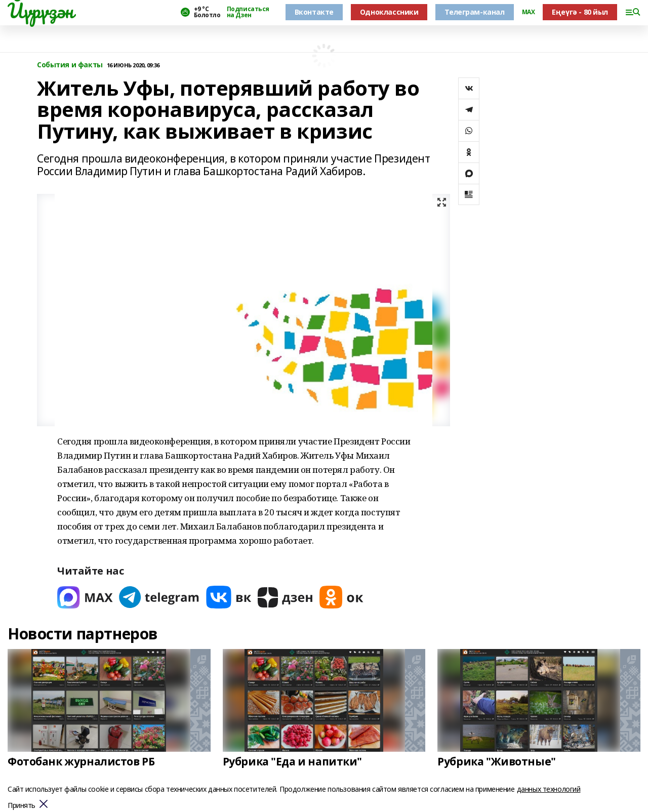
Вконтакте (314, 12)
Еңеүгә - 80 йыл (580, 12)
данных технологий (549, 789)
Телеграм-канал (474, 12)
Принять (22, 806)
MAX (529, 12)
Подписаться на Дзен (248, 12)
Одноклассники (389, 12)
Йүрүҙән (40, 11)
